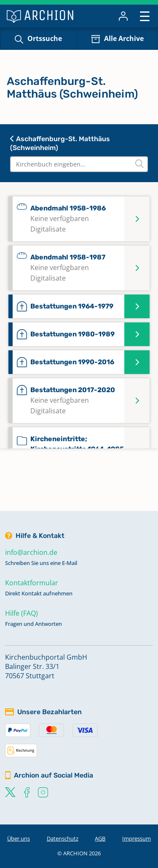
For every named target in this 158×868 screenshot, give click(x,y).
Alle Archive (124, 38)
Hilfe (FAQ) (21, 613)
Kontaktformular (32, 583)
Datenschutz (63, 838)
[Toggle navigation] (145, 16)
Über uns (19, 838)
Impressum (137, 838)
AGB (100, 838)
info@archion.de (31, 552)
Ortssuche (45, 38)
